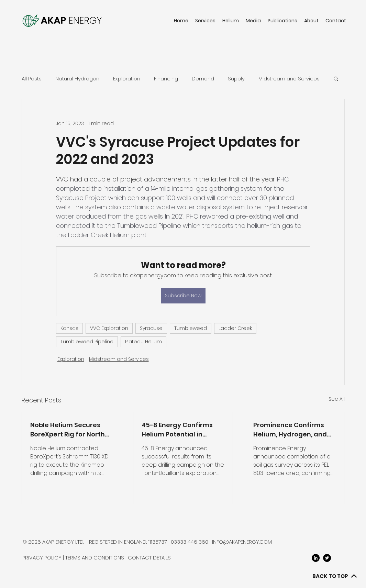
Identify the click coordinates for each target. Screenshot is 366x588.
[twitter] (327, 558)
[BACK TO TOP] (335, 576)
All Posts (32, 79)
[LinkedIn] (316, 558)
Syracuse (151, 328)
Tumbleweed (191, 328)
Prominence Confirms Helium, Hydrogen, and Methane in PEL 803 (290, 430)
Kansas (69, 328)
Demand (203, 79)
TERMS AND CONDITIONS (95, 558)
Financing (166, 79)
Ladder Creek (235, 328)
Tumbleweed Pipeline (87, 342)
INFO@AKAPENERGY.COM (242, 542)
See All (337, 399)
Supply (236, 79)
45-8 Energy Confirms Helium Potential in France (177, 430)
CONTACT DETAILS (149, 558)
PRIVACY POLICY (42, 558)
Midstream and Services (289, 79)
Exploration (127, 79)
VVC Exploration (109, 328)
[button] (336, 78)
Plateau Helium (143, 342)
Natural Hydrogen (77, 79)
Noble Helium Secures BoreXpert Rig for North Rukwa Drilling (68, 430)
